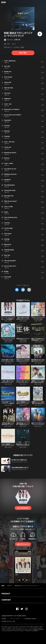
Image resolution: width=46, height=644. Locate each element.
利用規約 (4, 619)
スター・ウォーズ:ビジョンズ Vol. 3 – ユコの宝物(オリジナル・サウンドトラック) (8, 319)
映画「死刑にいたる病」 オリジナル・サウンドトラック (23, 445)
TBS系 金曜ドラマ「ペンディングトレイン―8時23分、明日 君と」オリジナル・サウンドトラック (8, 404)
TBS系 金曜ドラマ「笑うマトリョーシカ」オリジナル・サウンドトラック (8, 361)
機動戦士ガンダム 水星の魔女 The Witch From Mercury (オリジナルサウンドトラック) (38, 404)
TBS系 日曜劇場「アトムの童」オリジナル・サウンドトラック (23, 403)
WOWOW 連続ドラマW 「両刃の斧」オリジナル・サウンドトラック (8, 425)
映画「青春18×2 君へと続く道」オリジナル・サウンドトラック (38, 361)
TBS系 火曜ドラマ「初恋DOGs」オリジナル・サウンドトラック (23, 319)
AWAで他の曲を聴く (23, 508)
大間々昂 (17, 40)
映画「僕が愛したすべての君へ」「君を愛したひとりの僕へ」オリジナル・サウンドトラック (23, 425)
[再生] (40, 34)
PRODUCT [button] (6, 594)
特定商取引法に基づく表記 (8, 621)
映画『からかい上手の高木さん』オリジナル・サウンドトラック (23, 361)
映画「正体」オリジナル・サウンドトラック (23, 339)
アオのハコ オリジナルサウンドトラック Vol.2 (38, 318)
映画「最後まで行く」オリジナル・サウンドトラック (26, 586)
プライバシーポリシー (15, 619)
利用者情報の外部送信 (30, 619)
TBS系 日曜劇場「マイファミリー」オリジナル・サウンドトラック (8, 446)
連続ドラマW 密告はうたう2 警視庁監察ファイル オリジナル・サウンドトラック (38, 340)
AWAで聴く (23, 53)
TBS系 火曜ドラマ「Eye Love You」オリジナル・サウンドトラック (8, 382)
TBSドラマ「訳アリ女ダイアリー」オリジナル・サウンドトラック (23, 382)
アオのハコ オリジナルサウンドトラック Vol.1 (8, 339)
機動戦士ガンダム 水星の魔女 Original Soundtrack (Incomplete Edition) (38, 382)
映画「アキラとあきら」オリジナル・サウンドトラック (38, 424)
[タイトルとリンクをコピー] (29, 290)
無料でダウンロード (23, 544)
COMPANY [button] (6, 600)
